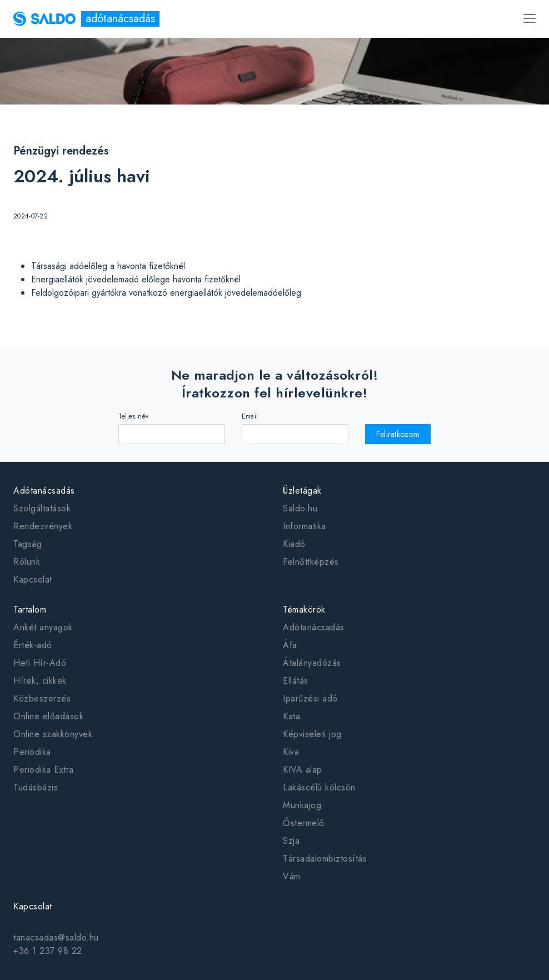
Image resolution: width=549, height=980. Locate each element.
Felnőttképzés (311, 562)
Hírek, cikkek (40, 681)
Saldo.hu (300, 508)
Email (250, 416)
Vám (292, 876)
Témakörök (304, 610)
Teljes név (134, 416)
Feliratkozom (398, 434)
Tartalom (30, 610)
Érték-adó (33, 645)
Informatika (305, 526)
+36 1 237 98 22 (48, 951)
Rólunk (27, 562)
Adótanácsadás (44, 491)
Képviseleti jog (312, 734)
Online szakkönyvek (53, 734)
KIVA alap (303, 770)
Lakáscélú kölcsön (319, 787)
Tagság (28, 544)
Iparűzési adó (310, 698)
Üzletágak (302, 491)
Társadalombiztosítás (325, 859)
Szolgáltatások (42, 508)
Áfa (290, 645)
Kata (291, 716)
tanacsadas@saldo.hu (56, 937)
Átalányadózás (312, 663)
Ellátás (296, 681)
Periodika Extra (44, 770)
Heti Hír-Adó (40, 663)
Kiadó (294, 544)
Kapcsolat (33, 579)
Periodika (32, 752)
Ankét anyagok (43, 627)
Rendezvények (43, 526)
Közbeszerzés (42, 698)
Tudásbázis (36, 787)
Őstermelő (304, 823)
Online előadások (48, 716)
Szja (291, 841)
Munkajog (302, 805)
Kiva (291, 752)
